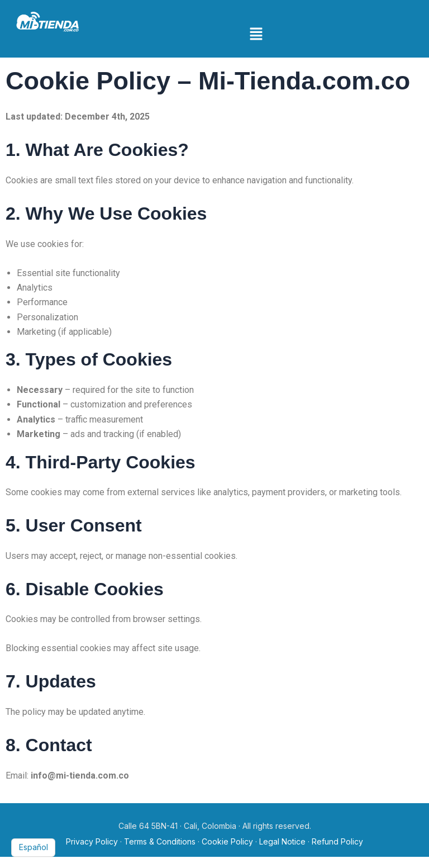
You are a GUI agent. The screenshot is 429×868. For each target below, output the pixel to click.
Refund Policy (337, 841)
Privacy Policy (92, 841)
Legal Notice (282, 841)
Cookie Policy (227, 841)
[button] (256, 34)
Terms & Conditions (160, 841)
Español (34, 847)
